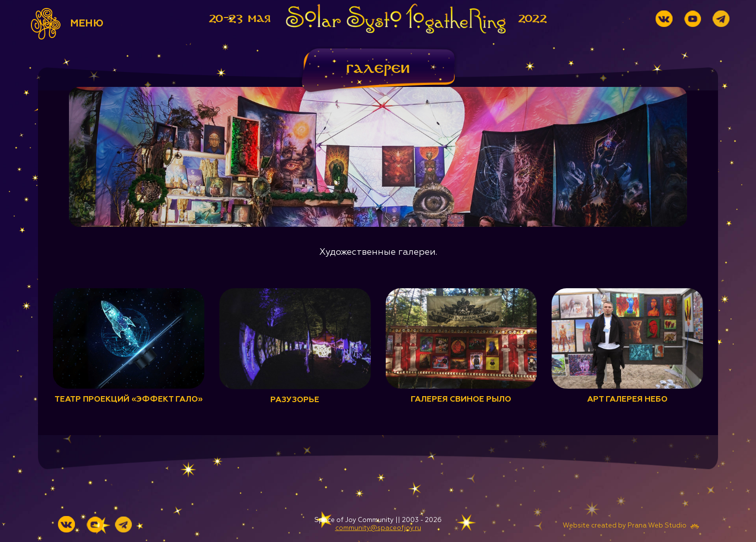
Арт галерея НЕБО (627, 400)
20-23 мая (240, 19)
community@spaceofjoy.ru (378, 528)
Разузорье (295, 400)
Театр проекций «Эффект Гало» (129, 400)
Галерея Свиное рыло (461, 400)
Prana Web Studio (657, 526)
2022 (533, 19)
